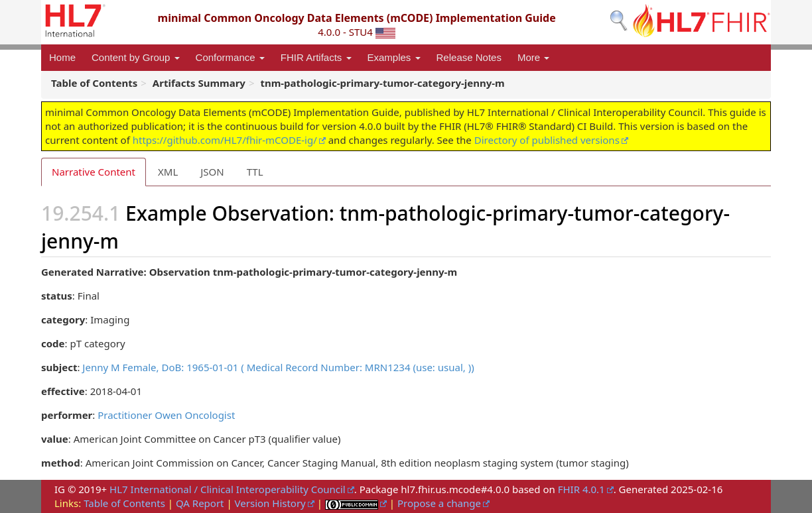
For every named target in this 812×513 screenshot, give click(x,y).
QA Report (200, 503)
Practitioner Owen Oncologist (166, 415)
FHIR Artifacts (316, 57)
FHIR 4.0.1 (581, 489)
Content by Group (136, 57)
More (533, 57)
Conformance (230, 57)
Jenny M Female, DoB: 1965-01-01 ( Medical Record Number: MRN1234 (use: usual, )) (278, 367)
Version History (270, 503)
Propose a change (439, 503)
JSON (212, 172)
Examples (394, 57)
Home (62, 57)
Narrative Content (94, 172)
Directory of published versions (547, 140)
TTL (255, 172)
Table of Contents (124, 503)
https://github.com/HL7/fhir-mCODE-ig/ (225, 140)
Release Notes (469, 57)
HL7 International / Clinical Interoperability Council (228, 489)
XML (168, 172)
